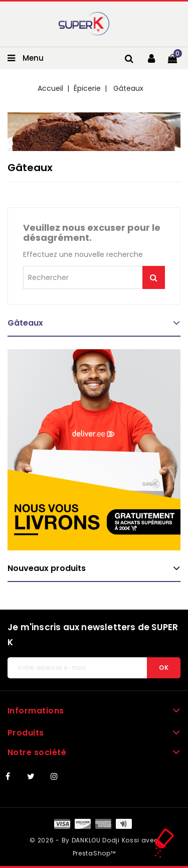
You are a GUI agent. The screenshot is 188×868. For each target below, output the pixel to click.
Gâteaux (25, 323)
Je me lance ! (154, 277)
